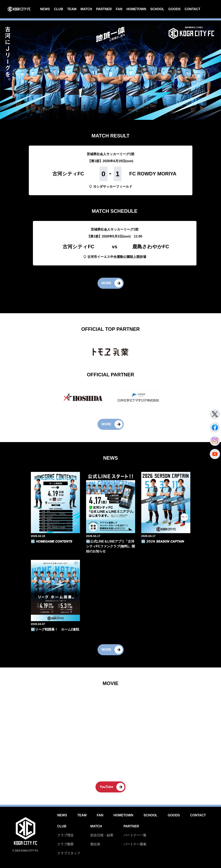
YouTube (106, 787)
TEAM (72, 9)
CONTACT (192, 9)
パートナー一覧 (135, 835)
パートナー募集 (135, 844)
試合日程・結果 (102, 835)
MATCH (86, 9)
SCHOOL (157, 9)
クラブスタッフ (69, 853)
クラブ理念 (65, 835)
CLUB (58, 9)
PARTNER (104, 9)
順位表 (95, 844)
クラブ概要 (65, 844)
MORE (107, 283)
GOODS (175, 9)
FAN (119, 9)
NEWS (45, 9)
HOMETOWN (136, 9)
